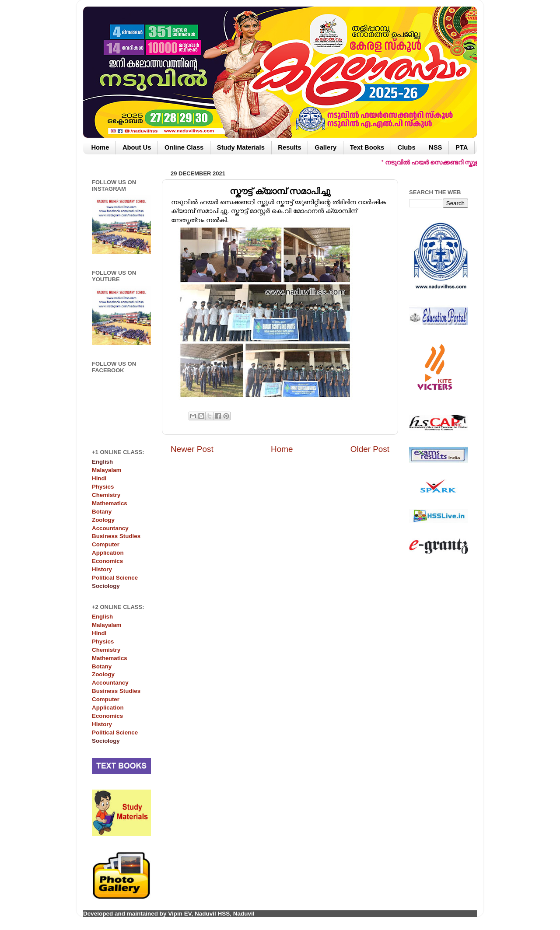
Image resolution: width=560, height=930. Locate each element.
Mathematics (110, 503)
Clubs (407, 147)
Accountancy (110, 528)
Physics (103, 487)
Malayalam (107, 470)
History (102, 569)
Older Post (370, 449)
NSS (435, 147)
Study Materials (241, 147)
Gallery (325, 147)
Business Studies (116, 536)
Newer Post (192, 449)
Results (289, 147)
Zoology (103, 520)
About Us (137, 147)
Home (100, 147)
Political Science (115, 578)
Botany (102, 512)
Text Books (367, 147)
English (102, 617)
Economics (107, 561)
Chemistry (106, 495)
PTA (462, 147)
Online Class (184, 147)
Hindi (99, 478)
